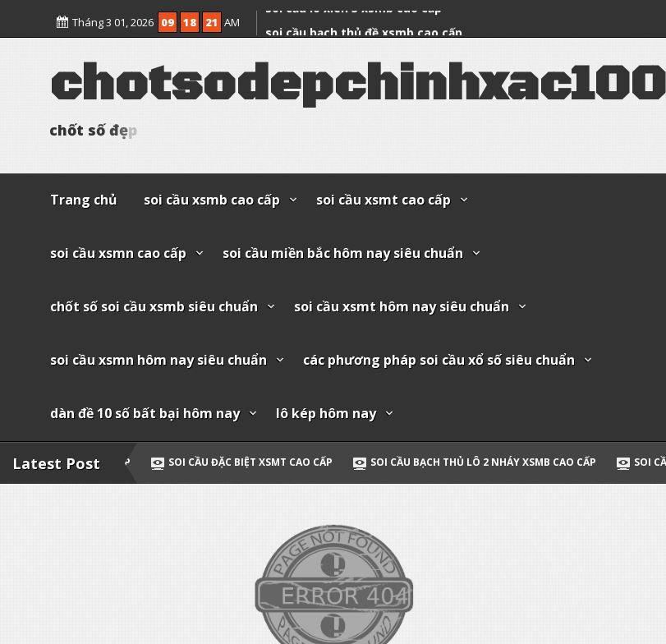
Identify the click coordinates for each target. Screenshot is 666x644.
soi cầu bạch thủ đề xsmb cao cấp (364, 28)
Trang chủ (84, 200)
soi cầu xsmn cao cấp (118, 253)
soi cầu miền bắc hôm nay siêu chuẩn (343, 253)
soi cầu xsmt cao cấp (384, 200)
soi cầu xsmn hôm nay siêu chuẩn (158, 360)
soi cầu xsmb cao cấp (212, 200)
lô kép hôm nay (326, 413)
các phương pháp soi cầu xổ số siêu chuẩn (439, 360)
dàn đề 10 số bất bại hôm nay (145, 413)
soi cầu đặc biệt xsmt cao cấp (270, 462)
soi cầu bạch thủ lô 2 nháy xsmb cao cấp (503, 462)
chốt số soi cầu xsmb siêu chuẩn (154, 306)
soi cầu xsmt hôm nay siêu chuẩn (402, 306)
